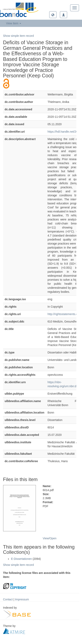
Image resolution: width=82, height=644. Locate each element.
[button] (53, 15)
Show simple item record (18, 36)
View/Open (50, 538)
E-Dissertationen (22, 559)
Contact (8, 599)
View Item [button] (14, 23)
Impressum (22, 599)
